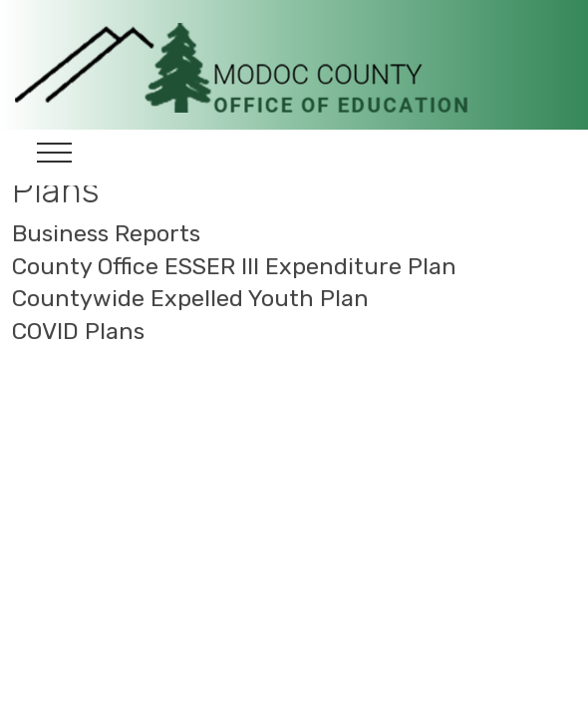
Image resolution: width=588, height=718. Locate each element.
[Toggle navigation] (54, 158)
